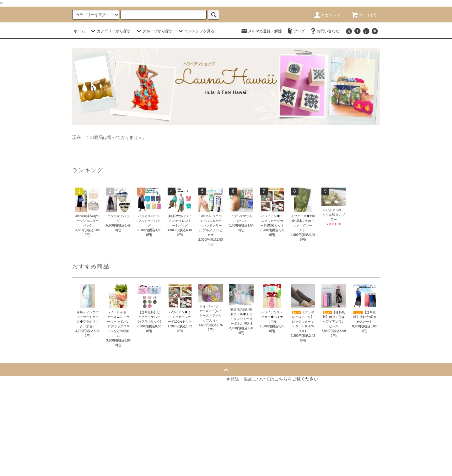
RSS (9, 469)
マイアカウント (133, 379)
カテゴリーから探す (110, 31)
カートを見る (131, 390)
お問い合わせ (324, 31)
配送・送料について (24, 402)
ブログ (295, 31)
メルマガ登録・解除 (261, 31)
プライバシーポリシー (26, 435)
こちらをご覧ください (296, 379)
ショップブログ (20, 458)
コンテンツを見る (196, 31)
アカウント (327, 15)
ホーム (79, 31)
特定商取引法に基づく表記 (31, 424)
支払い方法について (24, 390)
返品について (18, 413)
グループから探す (154, 31)
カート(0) (364, 15)
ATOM (23, 469)
